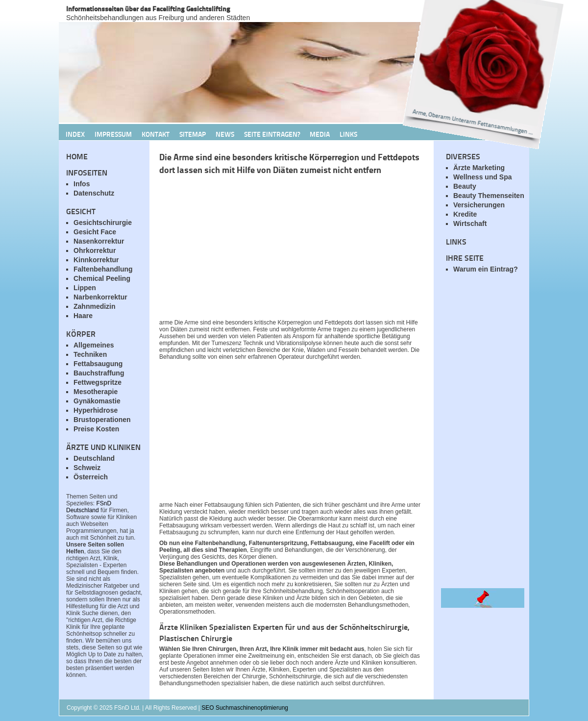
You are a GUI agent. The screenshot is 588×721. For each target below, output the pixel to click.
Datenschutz (94, 193)
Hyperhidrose (96, 410)
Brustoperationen (102, 420)
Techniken (90, 354)
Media (320, 134)
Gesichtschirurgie (103, 223)
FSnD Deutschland (89, 507)
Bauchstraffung (99, 373)
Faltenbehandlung (103, 269)
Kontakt (156, 134)
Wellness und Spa (483, 177)
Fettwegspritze (98, 382)
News (225, 134)
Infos (82, 184)
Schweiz (87, 468)
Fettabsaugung (98, 364)
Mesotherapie (96, 392)
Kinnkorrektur (96, 260)
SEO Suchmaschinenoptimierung (245, 708)
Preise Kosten (96, 429)
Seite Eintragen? (272, 134)
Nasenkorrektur (99, 241)
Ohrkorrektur (95, 250)
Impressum (113, 134)
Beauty (465, 186)
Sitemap (193, 134)
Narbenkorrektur (100, 297)
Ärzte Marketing (479, 168)
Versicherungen (479, 205)
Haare (83, 316)
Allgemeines (94, 345)
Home (77, 156)
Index (75, 134)
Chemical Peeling (102, 278)
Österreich (91, 477)
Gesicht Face (95, 232)
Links (348, 134)
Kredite (465, 214)
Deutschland (94, 458)
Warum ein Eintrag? (486, 269)
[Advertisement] (274, 249)
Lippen (85, 288)
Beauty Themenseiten (489, 196)
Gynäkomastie (97, 401)
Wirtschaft (470, 224)
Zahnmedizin (95, 306)
